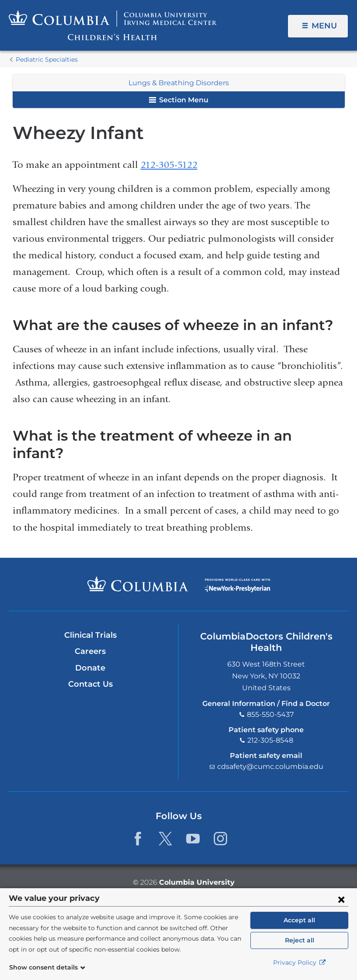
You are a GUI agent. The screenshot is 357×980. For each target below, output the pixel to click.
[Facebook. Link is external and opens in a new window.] (138, 839)
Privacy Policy (300, 963)
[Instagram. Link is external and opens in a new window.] (220, 839)
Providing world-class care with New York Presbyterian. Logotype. (237, 589)
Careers (90, 651)
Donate (90, 668)
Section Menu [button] (179, 100)
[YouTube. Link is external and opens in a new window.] (193, 839)
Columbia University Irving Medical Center (138, 584)
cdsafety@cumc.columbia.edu (270, 766)
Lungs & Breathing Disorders (179, 83)
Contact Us (90, 684)
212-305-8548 (270, 740)
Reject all (300, 940)
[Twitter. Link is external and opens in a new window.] (165, 839)
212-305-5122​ (169, 165)
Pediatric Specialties (47, 59)
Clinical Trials (90, 635)
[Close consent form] (341, 899)
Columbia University (197, 882)
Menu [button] (324, 26)
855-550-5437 (270, 714)
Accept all (299, 920)
